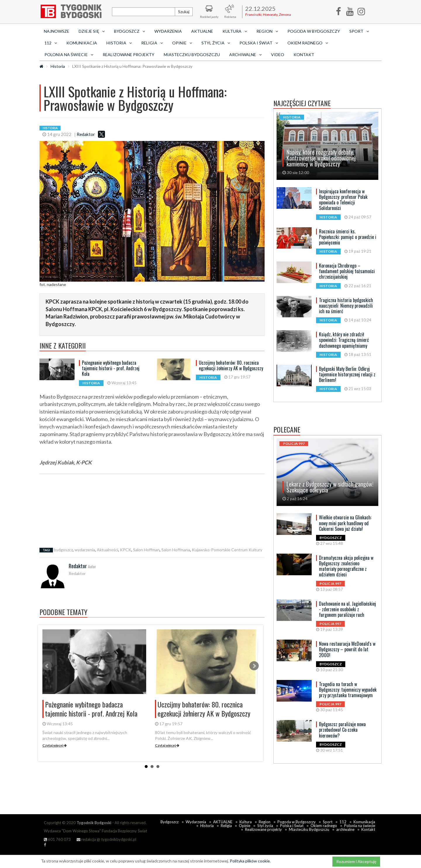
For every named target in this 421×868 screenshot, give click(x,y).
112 (343, 822)
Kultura (246, 822)
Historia (58, 66)
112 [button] (51, 43)
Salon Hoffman (146, 550)
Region (265, 822)
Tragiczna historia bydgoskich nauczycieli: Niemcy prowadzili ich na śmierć (346, 306)
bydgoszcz (63, 550)
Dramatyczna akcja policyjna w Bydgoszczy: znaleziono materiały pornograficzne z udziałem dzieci (346, 566)
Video (278, 55)
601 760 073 (57, 839)
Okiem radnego (324, 826)
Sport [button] (359, 31)
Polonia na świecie (360, 826)
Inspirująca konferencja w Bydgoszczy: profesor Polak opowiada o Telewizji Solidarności (343, 200)
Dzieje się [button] (92, 31)
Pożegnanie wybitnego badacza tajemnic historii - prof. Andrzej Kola (111, 368)
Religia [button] (152, 43)
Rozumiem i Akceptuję (356, 861)
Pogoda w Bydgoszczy (314, 31)
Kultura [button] (235, 31)
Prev (47, 666)
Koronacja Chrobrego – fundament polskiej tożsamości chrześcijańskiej (347, 271)
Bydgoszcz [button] (130, 31)
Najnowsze (57, 31)
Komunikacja (82, 43)
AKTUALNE (202, 31)
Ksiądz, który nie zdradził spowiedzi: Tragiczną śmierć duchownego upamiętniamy (344, 340)
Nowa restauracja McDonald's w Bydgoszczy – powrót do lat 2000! (347, 649)
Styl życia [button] (216, 43)
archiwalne (345, 829)
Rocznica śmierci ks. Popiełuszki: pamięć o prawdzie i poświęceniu (348, 237)
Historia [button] (119, 43)
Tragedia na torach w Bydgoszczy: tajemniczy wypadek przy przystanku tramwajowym (348, 690)
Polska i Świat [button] (259, 43)
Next (254, 666)
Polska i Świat (292, 826)
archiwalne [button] (245, 55)
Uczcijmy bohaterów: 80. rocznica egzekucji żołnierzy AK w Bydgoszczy (231, 365)
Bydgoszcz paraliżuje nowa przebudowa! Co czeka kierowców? (342, 730)
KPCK (126, 550)
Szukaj (184, 12)
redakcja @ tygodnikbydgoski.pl (106, 839)
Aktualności (107, 550)
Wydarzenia (168, 31)
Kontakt (304, 55)
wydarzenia (85, 550)
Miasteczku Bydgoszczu (192, 55)
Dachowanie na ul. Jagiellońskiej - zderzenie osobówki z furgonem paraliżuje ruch (347, 609)
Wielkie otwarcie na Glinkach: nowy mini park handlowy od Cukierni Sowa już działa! (345, 523)
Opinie (245, 826)
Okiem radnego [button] (308, 43)
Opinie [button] (182, 43)
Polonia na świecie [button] (69, 55)
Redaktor (86, 134)
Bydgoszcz (170, 822)
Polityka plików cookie (250, 861)
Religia (226, 826)
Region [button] (267, 31)
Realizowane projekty (128, 55)
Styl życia (265, 826)
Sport (328, 822)
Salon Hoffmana (176, 550)
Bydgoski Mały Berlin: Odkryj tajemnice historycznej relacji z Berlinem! (347, 374)
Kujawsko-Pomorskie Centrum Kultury (227, 550)
